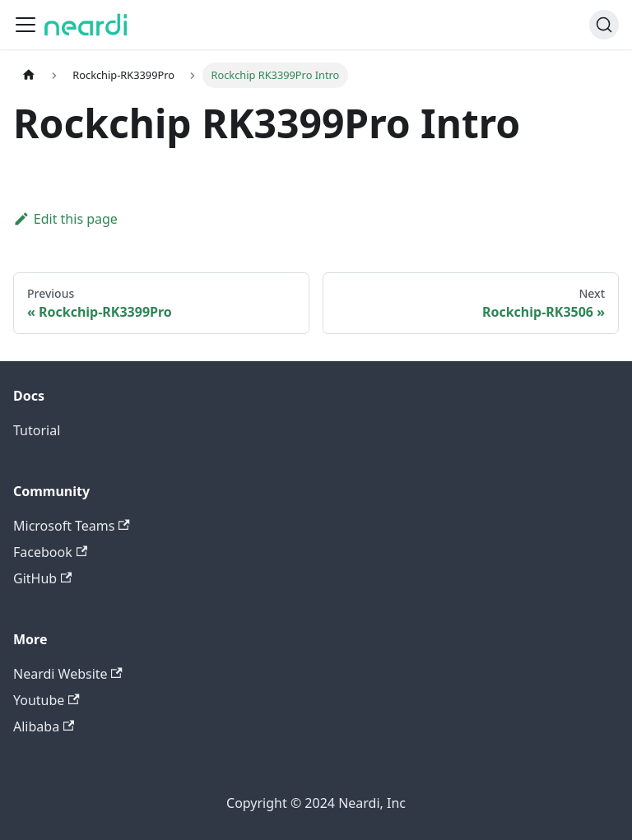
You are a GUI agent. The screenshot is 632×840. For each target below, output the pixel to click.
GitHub (42, 578)
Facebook (50, 552)
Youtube (46, 700)
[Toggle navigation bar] (26, 25)
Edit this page (65, 219)
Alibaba (44, 726)
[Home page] (29, 75)
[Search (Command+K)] (604, 25)
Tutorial (37, 430)
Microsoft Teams (72, 526)
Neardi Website (68, 674)
